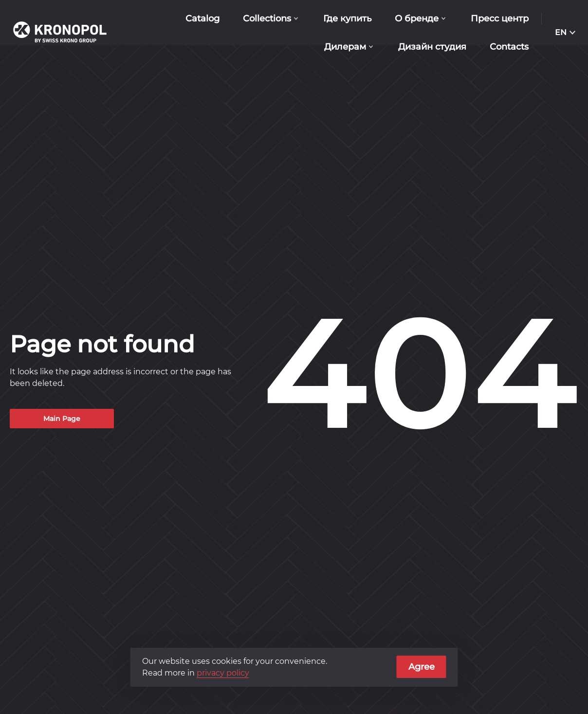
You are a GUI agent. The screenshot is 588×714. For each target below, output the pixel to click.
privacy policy (223, 673)
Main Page (62, 419)
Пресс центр (500, 18)
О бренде (417, 18)
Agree (422, 667)
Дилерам (345, 47)
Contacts (509, 47)
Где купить (347, 18)
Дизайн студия (432, 47)
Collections (267, 18)
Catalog (202, 18)
